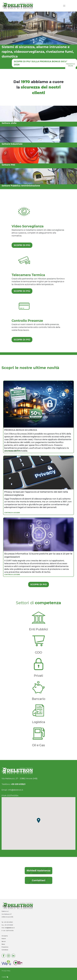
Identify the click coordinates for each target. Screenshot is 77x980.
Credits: (5, 977)
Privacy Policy (6, 971)
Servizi (4, 941)
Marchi (4, 939)
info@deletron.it (16, 790)
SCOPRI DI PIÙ (22, 245)
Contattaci (38, 880)
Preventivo (5, 947)
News (3, 944)
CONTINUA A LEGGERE (12, 451)
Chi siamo (5, 936)
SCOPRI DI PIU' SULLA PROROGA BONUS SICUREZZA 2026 (44, 63)
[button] (39, 820)
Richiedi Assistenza (38, 871)
